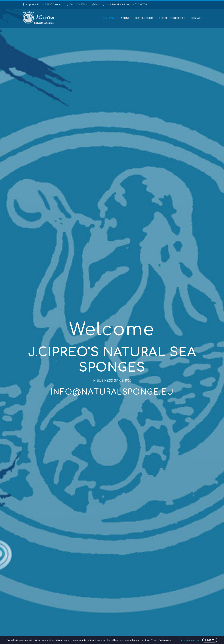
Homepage (108, 18)
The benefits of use (172, 18)
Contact (196, 18)
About (125, 18)
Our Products (144, 18)
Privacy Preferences (189, 640)
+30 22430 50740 (78, 5)
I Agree (210, 640)
